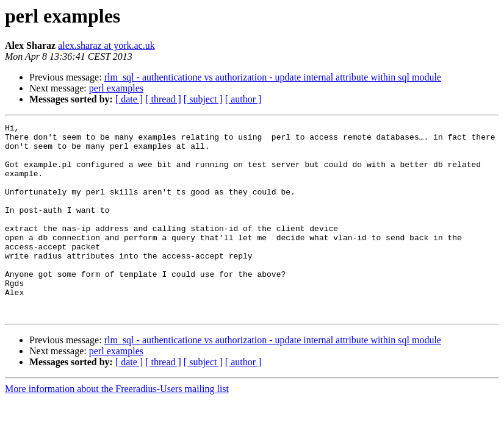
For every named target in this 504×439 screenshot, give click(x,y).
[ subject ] (203, 99)
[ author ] (243, 99)
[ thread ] (163, 99)
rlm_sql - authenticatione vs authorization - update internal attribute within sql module (273, 77)
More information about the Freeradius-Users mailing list (117, 427)
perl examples (116, 88)
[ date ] (129, 99)
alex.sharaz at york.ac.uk (106, 45)
